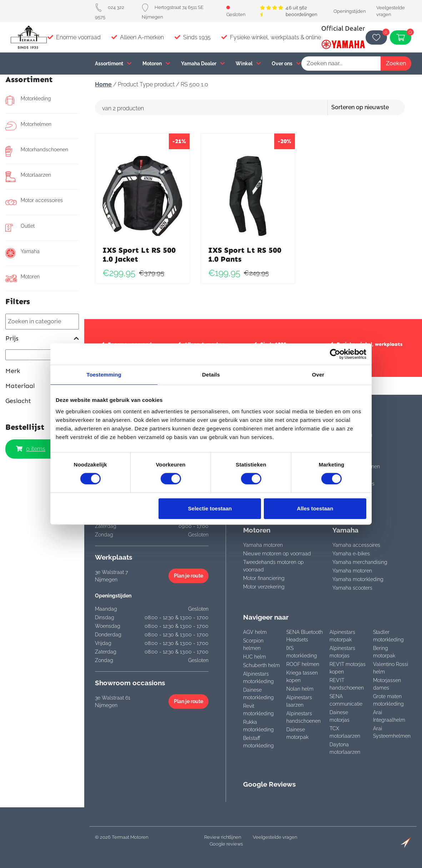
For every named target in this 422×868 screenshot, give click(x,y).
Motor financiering (264, 578)
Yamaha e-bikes (351, 554)
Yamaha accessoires (356, 545)
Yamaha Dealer (203, 63)
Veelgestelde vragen (275, 837)
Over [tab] (318, 375)
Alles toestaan (315, 508)
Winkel (248, 63)
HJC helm (255, 657)
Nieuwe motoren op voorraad (277, 554)
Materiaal (42, 386)
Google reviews (226, 844)
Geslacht (42, 401)
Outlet (20, 228)
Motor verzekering (264, 587)
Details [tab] (211, 375)
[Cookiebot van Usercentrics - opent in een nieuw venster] (335, 354)
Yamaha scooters (352, 588)
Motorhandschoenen (37, 151)
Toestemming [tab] (104, 375)
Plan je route (189, 576)
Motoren (156, 63)
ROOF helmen (303, 664)
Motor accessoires (34, 202)
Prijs (42, 339)
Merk (42, 371)
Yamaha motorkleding (358, 579)
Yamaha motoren (263, 545)
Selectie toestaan (210, 508)
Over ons (286, 63)
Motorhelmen (28, 126)
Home (103, 84)
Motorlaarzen (28, 177)
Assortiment (113, 63)
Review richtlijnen (223, 837)
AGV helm (255, 632)
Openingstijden (350, 11)
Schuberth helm (262, 665)
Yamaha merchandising (360, 562)
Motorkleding (28, 100)
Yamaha (22, 253)
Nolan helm (300, 689)
